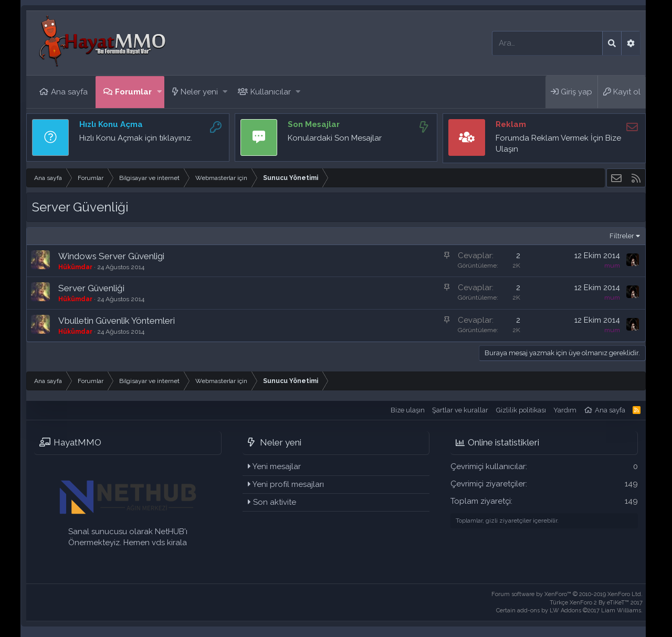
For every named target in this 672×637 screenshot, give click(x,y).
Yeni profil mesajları (288, 484)
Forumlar (133, 92)
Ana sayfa (69, 92)
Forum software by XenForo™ (567, 594)
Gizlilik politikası (521, 410)
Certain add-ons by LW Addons (569, 611)
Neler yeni (199, 92)
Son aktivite (275, 502)
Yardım (565, 410)
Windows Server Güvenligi (111, 256)
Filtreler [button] (622, 236)
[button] (159, 92)
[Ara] (547, 43)
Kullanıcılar (271, 92)
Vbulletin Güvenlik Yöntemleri (117, 321)
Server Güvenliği (91, 288)
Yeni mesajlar (277, 466)
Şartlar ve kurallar (460, 410)
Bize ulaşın (408, 410)
